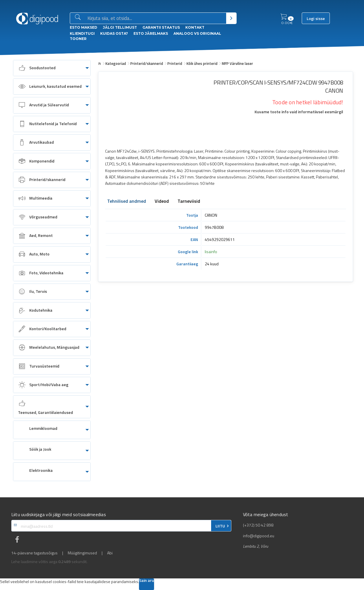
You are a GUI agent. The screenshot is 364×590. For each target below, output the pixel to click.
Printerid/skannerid (147, 63)
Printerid (175, 63)
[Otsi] (231, 18)
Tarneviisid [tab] (189, 202)
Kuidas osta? (114, 33)
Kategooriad (116, 63)
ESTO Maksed (84, 27)
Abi (110, 553)
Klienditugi (82, 33)
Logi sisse (316, 19)
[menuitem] (52, 68)
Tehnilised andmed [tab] (127, 202)
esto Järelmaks (151, 33)
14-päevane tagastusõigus (34, 553)
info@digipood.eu (259, 536)
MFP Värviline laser (237, 63)
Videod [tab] (162, 202)
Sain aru (147, 581)
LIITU (220, 526)
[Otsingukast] (156, 19)
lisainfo (211, 252)
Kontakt (195, 27)
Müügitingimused (82, 553)
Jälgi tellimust (120, 27)
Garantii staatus (161, 27)
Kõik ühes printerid (202, 63)
